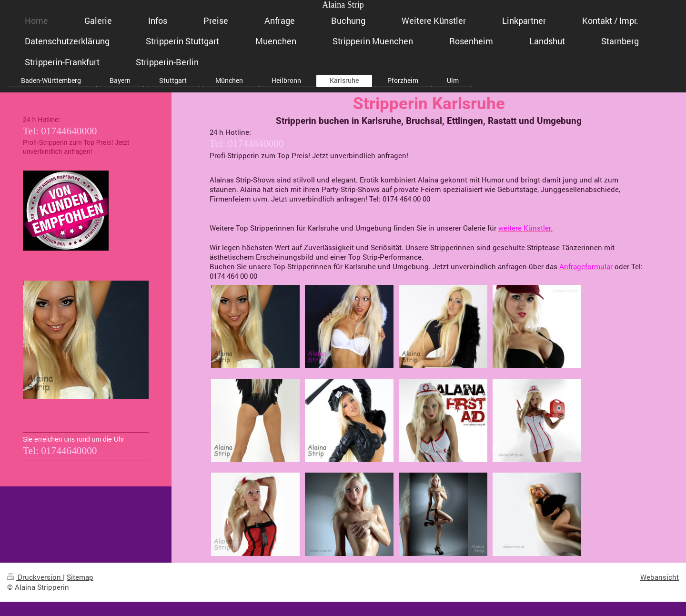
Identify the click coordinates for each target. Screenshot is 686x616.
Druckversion (35, 577)
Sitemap (80, 577)
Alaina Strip (343, 5)
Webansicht (660, 577)
